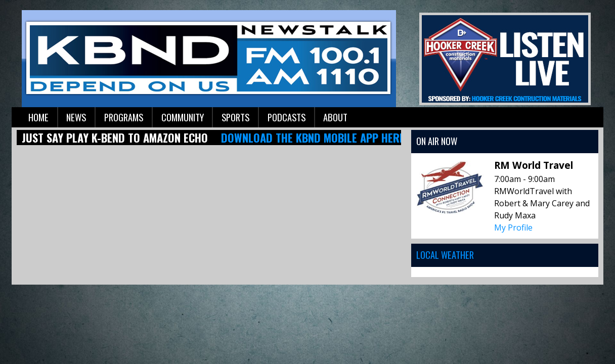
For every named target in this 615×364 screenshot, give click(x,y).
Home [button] (38, 117)
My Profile (513, 227)
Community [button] (183, 117)
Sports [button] (235, 117)
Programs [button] (124, 117)
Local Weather (445, 255)
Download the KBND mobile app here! (314, 137)
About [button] (335, 117)
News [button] (76, 117)
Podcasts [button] (287, 117)
